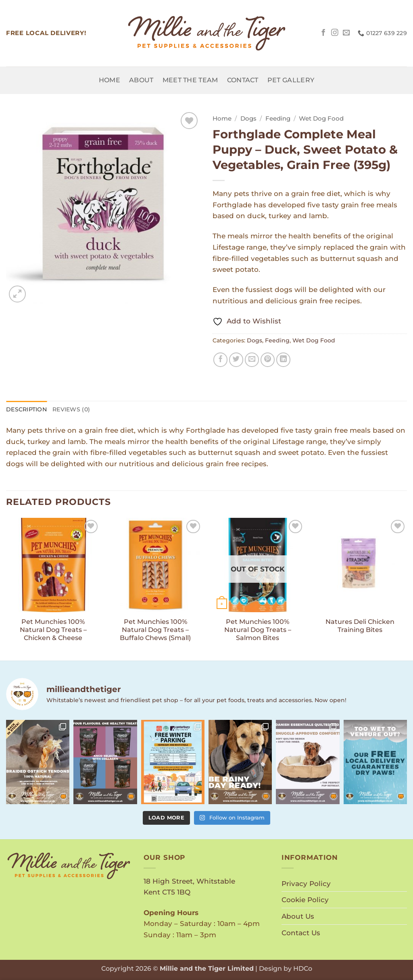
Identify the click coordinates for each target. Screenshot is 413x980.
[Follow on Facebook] (323, 33)
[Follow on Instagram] (335, 33)
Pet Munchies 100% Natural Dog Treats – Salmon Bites (258, 630)
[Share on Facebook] (221, 360)
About (141, 80)
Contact (243, 80)
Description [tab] (26, 409)
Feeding (278, 119)
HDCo (303, 969)
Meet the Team (190, 80)
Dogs (248, 119)
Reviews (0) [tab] (71, 409)
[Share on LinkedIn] (284, 360)
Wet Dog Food (321, 119)
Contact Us (301, 933)
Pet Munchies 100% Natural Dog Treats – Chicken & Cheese (53, 630)
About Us (298, 916)
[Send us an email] (346, 33)
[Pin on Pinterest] (268, 360)
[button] (17, 294)
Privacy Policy (306, 883)
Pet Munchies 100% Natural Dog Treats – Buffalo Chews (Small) (155, 630)
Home (110, 80)
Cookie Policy (305, 900)
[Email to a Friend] (252, 360)
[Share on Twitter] (236, 360)
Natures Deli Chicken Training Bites (360, 626)
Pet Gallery (291, 80)
